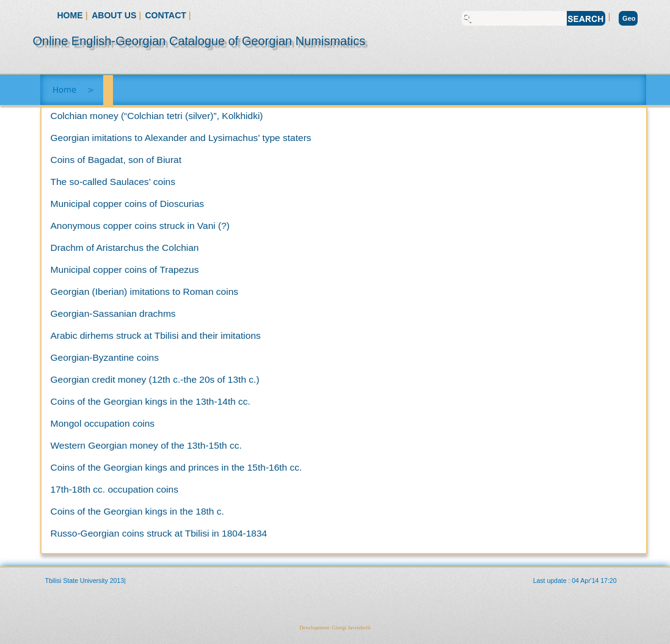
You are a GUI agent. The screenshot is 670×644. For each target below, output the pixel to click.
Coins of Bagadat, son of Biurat (116, 160)
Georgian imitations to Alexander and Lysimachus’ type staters (181, 138)
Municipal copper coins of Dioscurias (128, 204)
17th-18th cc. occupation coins (115, 489)
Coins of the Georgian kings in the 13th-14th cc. (151, 401)
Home (70, 15)
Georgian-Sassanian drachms (113, 313)
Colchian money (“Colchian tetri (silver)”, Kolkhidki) (157, 116)
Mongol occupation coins (103, 423)
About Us (115, 15)
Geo (629, 18)
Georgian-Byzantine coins (105, 357)
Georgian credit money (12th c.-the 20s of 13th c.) (155, 379)
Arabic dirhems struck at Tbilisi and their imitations (156, 335)
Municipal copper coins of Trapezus (125, 270)
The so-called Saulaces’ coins (113, 182)
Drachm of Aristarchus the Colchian (125, 248)
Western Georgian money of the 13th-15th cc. (146, 445)
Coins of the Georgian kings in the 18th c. (137, 511)
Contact (167, 15)
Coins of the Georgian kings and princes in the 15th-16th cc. (177, 467)
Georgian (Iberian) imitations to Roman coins (145, 291)
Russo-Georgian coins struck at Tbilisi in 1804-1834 (159, 533)
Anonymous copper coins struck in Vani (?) (140, 226)
